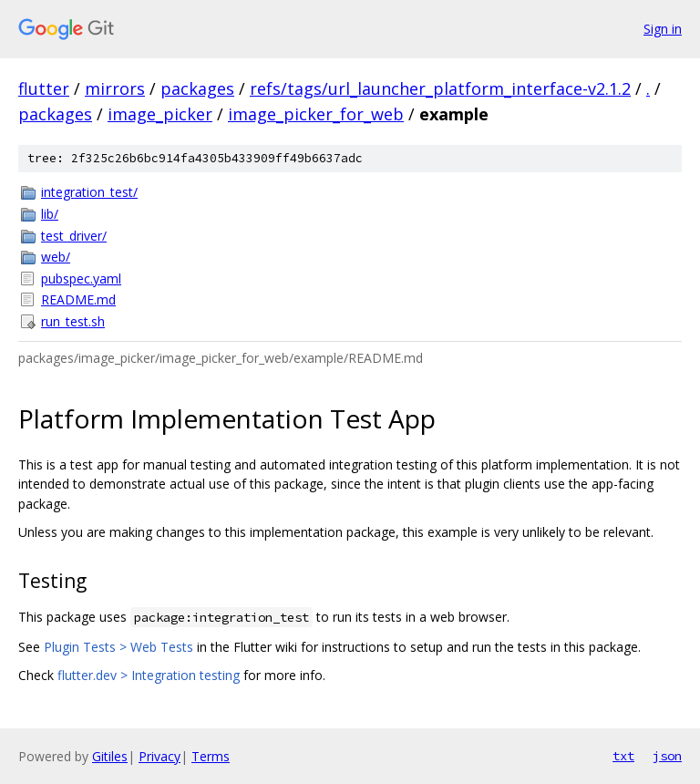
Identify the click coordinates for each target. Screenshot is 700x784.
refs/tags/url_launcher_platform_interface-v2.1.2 (440, 88)
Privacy (160, 756)
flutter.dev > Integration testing (149, 675)
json (667, 756)
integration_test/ (89, 192)
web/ (56, 257)
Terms (211, 756)
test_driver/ (74, 236)
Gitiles (110, 756)
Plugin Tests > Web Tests (118, 647)
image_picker (160, 114)
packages (197, 88)
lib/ (50, 214)
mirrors (115, 88)
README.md (78, 299)
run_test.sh (73, 321)
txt (623, 756)
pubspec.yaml (81, 279)
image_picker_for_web (316, 114)
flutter (44, 88)
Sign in (663, 29)
